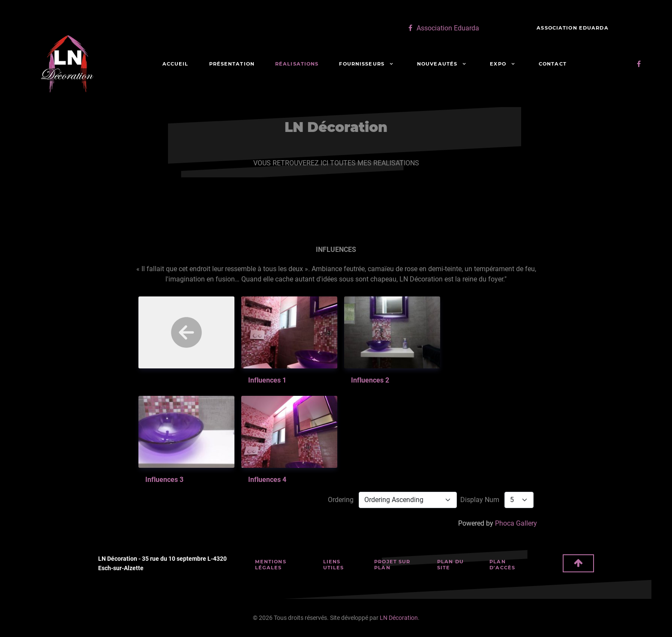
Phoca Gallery (516, 523)
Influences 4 (267, 480)
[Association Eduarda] (442, 28)
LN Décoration (399, 618)
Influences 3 (164, 480)
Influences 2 (370, 380)
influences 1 (267, 380)
